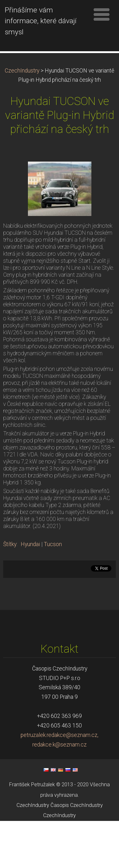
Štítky (10, 591)
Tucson (53, 591)
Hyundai (30, 591)
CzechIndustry (22, 118)
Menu (102, 14)
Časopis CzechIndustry (77, 852)
